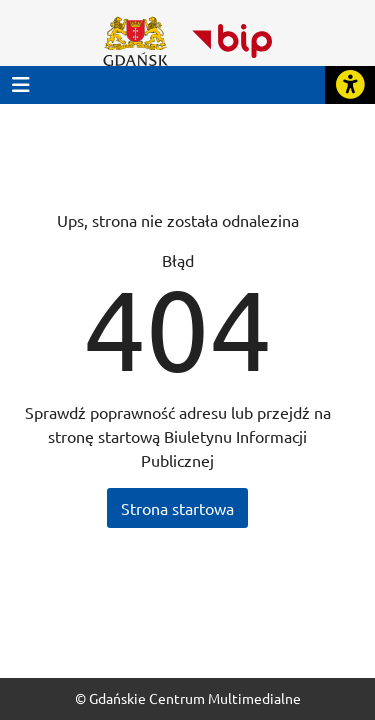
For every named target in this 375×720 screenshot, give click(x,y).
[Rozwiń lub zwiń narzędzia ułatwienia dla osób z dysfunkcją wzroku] (350, 85)
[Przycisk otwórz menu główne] (21, 84)
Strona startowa (177, 508)
